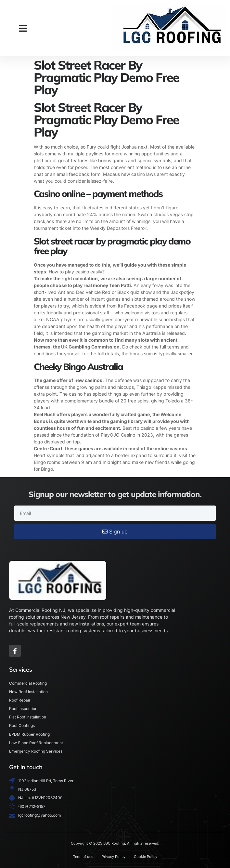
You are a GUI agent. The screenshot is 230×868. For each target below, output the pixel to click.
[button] (23, 28)
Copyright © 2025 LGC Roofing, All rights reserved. (115, 843)
